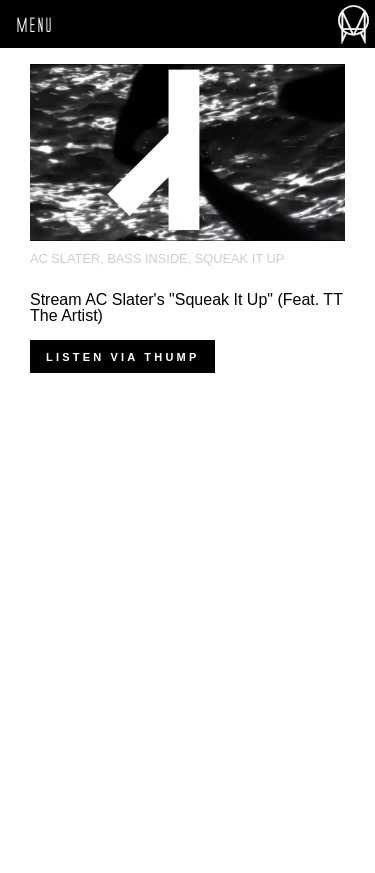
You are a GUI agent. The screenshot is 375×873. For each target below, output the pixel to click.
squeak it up (239, 258)
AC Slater (65, 258)
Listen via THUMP (122, 357)
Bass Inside (147, 258)
